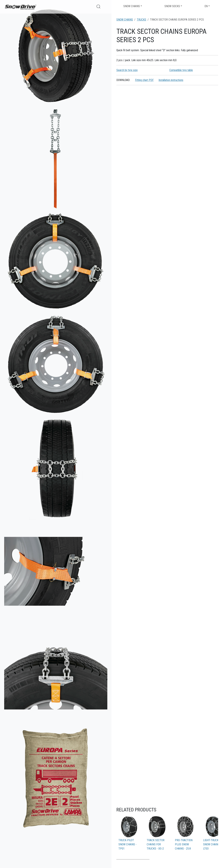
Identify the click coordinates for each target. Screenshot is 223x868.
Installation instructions (171, 80)
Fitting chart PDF (144, 80)
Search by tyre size (127, 70)
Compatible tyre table (181, 70)
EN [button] (206, 6)
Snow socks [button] (172, 6)
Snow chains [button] (132, 6)
